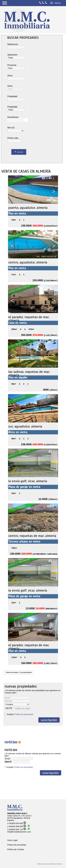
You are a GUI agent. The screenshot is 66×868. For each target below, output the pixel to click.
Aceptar (20, 714)
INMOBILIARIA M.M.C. (17, 813)
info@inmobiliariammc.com (19, 832)
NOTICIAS (11, 742)
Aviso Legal (12, 840)
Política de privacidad (24, 714)
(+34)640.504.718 (17, 829)
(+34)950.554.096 (17, 823)
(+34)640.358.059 (17, 826)
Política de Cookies (16, 849)
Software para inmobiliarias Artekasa (50, 864)
